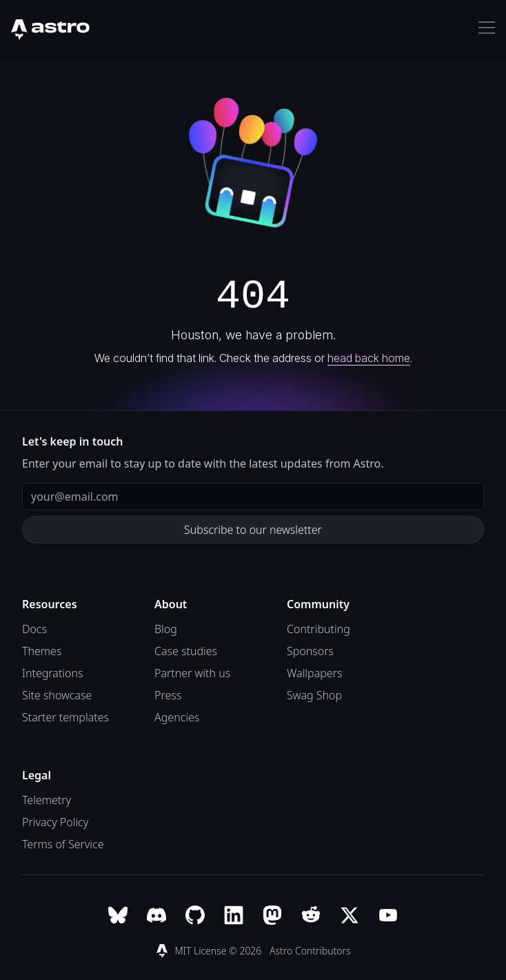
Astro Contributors (310, 951)
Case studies (186, 651)
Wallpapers (314, 673)
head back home (369, 358)
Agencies (177, 717)
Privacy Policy (55, 822)
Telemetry (47, 800)
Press (168, 695)
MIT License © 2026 (219, 951)
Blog (166, 629)
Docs (34, 629)
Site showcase (57, 695)
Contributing (318, 629)
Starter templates (65, 717)
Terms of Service (63, 844)
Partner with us (192, 673)
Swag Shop (314, 695)
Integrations (53, 673)
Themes (42, 651)
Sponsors (310, 651)
